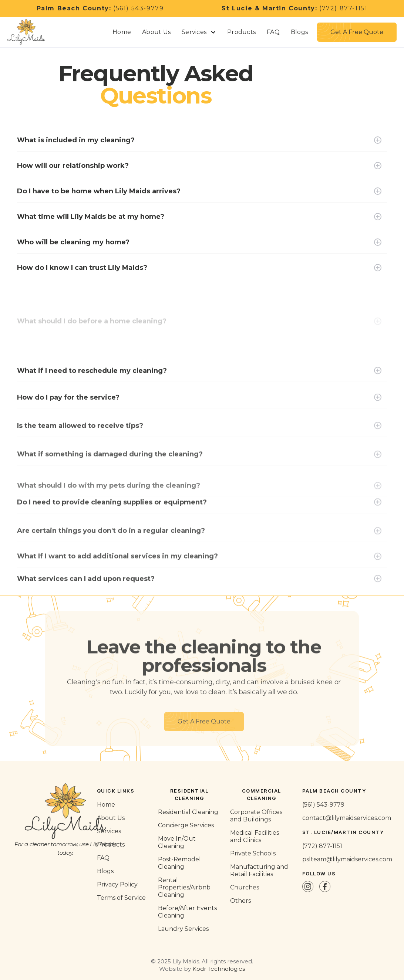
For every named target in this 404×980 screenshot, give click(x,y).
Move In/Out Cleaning (177, 842)
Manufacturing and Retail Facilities (259, 870)
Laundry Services (183, 929)
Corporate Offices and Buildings (256, 816)
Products (241, 32)
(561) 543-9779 (100, 8)
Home (122, 32)
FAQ (273, 32)
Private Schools (253, 853)
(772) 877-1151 (294, 8)
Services (109, 831)
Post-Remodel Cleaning (179, 863)
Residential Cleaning (188, 812)
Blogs (299, 32)
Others (240, 901)
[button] (199, 32)
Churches (245, 887)
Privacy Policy (117, 884)
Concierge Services (186, 825)
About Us (156, 32)
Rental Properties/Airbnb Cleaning (184, 887)
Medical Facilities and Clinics (255, 836)
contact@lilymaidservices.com (347, 818)
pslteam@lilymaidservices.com (347, 859)
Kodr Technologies (219, 969)
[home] (30, 32)
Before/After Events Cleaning (187, 912)
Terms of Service (121, 898)
